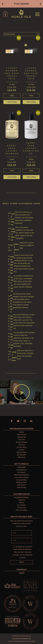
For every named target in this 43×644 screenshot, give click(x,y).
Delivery (21, 503)
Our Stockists (21, 505)
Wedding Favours (22, 482)
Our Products (21, 472)
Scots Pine (21, 445)
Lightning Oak (21, 437)
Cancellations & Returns (21, 497)
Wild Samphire (21, 455)
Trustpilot (21, 573)
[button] (3, 4)
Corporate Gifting (21, 480)
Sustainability (21, 467)
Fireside (21, 432)
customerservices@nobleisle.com (21, 639)
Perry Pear (21, 440)
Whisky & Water (21, 452)
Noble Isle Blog (21, 488)
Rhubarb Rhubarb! (21, 442)
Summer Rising (21, 447)
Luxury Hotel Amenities (21, 477)
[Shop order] (21, 34)
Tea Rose (21, 450)
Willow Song (21, 457)
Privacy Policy (21, 508)
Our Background (21, 470)
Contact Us (21, 500)
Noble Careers (21, 485)
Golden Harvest (21, 435)
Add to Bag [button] (12, 102)
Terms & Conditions (21, 510)
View (12, 96)
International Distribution (21, 475)
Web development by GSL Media (24, 641)
